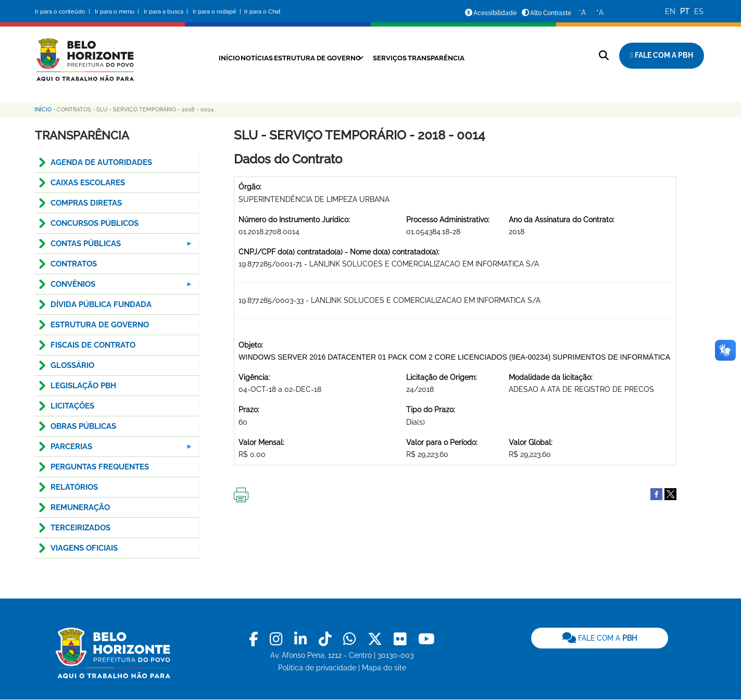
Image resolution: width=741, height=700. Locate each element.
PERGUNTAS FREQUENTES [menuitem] (100, 467)
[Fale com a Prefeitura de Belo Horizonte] (661, 56)
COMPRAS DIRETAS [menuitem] (86, 203)
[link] (255, 639)
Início (205, 58)
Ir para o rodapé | (218, 12)
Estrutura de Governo (313, 58)
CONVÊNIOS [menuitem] (115, 287)
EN (670, 11)
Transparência (452, 58)
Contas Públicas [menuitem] (115, 246)
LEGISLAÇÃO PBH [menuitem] (83, 386)
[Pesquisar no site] (604, 55)
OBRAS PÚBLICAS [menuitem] (83, 426)
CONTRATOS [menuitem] (74, 264)
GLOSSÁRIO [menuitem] (72, 365)
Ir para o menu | (118, 12)
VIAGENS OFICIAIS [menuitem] (84, 548)
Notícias (242, 58)
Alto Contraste (551, 13)
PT (685, 11)
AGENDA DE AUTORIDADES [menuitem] (101, 162)
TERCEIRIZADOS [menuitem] (80, 528)
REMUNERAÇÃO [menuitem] (80, 507)
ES (699, 11)
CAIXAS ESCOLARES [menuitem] (88, 183)
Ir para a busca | (167, 12)
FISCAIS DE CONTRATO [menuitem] (93, 345)
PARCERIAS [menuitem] (115, 449)
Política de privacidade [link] (317, 668)
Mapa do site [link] (384, 668)
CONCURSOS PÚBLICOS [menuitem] (95, 223)
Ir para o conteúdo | (64, 12)
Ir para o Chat (262, 12)
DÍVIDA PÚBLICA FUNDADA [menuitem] (101, 304)
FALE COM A (600, 638)
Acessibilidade (495, 13)
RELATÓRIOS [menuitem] (74, 487)
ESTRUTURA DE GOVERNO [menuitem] (100, 325)
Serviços (397, 58)
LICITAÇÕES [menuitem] (72, 406)
